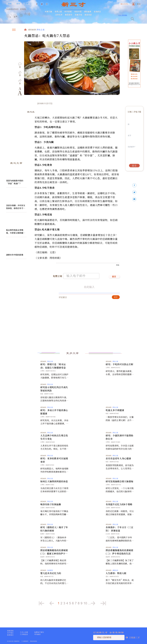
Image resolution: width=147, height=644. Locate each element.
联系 (18, 4)
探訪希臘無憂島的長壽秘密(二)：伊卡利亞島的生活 (119, 561)
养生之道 (41, 30)
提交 (114, 286)
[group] (21, 16)
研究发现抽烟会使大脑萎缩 (119, 491)
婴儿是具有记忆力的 (51, 582)
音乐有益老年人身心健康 (118, 468)
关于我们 (10, 633)
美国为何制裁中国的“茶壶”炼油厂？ (15, 182)
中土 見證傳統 (123, 15)
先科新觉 (50, 580)
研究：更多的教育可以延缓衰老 (54, 469)
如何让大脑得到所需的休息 (54, 491)
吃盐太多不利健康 (115, 419)
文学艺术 (59, 15)
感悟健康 (88, 12)
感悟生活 (115, 580)
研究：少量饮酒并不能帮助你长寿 (119, 446)
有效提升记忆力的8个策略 (119, 514)
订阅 (27, 4)
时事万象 (49, 12)
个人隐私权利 (25, 641)
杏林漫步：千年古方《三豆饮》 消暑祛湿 (119, 538)
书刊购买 (37, 634)
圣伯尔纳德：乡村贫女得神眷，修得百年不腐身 (16, 207)
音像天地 (78, 15)
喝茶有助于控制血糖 (51, 514)
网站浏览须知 (34, 641)
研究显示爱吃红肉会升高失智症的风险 (54, 398)
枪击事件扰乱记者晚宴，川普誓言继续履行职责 (16, 231)
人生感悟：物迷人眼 (116, 582)
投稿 (10, 4)
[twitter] (134, 192)
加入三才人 (125, 4)
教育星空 (69, 15)
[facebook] (134, 185)
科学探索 (68, 12)
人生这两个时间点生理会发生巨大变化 (54, 446)
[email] (134, 199)
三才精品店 (24, 634)
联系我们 (10, 635)
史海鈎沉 (97, 12)
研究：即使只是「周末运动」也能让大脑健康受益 (53, 375)
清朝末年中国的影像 (15, 255)
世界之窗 (58, 12)
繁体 (139, 4)
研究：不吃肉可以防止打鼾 (119, 373)
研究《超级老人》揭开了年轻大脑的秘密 (54, 538)
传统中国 (78, 12)
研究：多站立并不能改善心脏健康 (54, 421)
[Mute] (28, 14)
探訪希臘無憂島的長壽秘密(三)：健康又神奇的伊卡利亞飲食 (54, 561)
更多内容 (88, 15)
